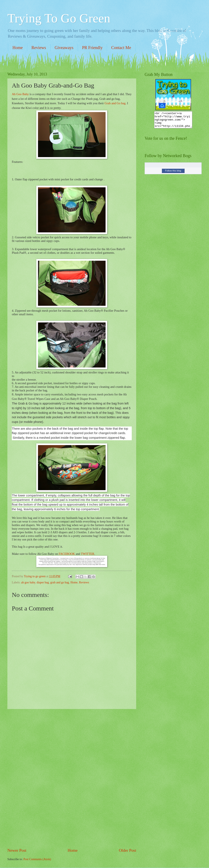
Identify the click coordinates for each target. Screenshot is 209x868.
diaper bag (43, 582)
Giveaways (64, 48)
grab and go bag (60, 582)
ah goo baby (28, 582)
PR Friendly (92, 48)
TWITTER (88, 554)
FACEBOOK (67, 554)
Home (18, 48)
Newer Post (17, 850)
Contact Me (121, 48)
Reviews (39, 48)
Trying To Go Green (59, 18)
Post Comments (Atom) (37, 859)
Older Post (128, 850)
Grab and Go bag (115, 103)
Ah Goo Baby (20, 94)
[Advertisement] (72, 778)
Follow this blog (173, 174)
